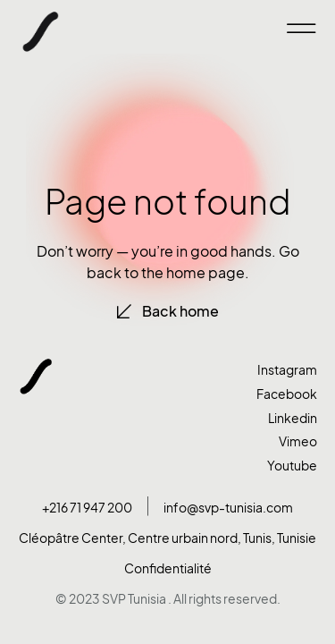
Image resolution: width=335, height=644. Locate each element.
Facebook (287, 394)
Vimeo (298, 441)
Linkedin (293, 418)
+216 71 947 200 (87, 508)
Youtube (292, 466)
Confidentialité (168, 568)
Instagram (287, 370)
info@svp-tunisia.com (228, 508)
